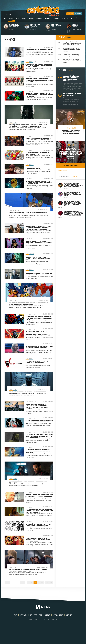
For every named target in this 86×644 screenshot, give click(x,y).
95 (29, 600)
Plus (72, 20)
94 (25, 600)
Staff (16, 634)
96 (33, 600)
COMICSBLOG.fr (62, 171)
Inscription (78, 14)
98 (41, 600)
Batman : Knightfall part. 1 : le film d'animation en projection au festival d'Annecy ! (69, 50)
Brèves (11, 20)
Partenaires (23, 634)
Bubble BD (69, 634)
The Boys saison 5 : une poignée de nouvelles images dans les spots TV (69, 55)
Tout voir (69, 38)
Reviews (31, 20)
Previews (39, 20)
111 (46, 600)
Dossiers (47, 20)
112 (51, 600)
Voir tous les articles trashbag (71, 166)
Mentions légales (58, 634)
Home (5, 20)
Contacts (48, 634)
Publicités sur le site (36, 634)
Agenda (24, 20)
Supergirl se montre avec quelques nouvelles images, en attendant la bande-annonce (70, 61)
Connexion (70, 14)
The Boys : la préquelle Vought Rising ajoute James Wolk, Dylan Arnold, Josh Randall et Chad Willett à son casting (70, 43)
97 (37, 600)
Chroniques (65, 20)
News (18, 20)
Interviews (56, 20)
